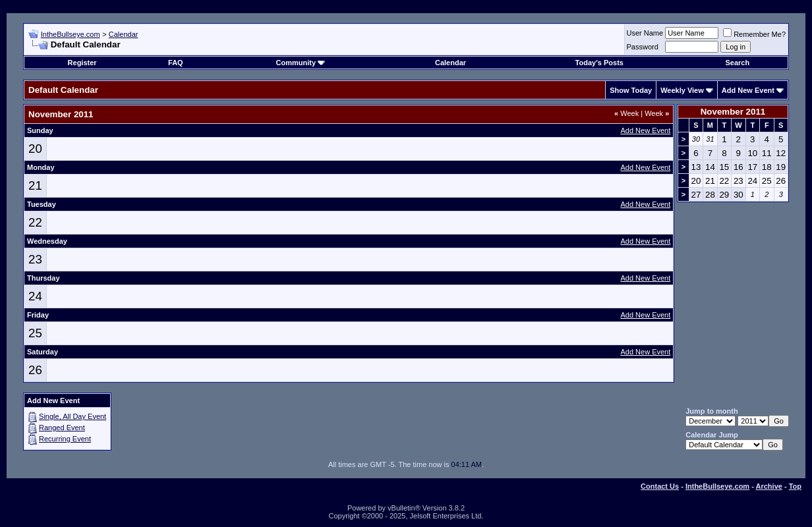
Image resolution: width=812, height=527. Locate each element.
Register (82, 63)
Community (301, 63)
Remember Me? (754, 34)
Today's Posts (599, 63)
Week (626, 113)
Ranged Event (62, 428)
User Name (645, 33)
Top (795, 486)
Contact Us (660, 486)
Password (643, 47)
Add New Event (748, 90)
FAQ (176, 63)
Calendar (124, 34)
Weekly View (682, 90)
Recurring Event (65, 439)
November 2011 (733, 112)
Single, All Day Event (72, 416)
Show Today (631, 90)
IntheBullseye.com (71, 34)
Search (737, 63)
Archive (769, 486)
